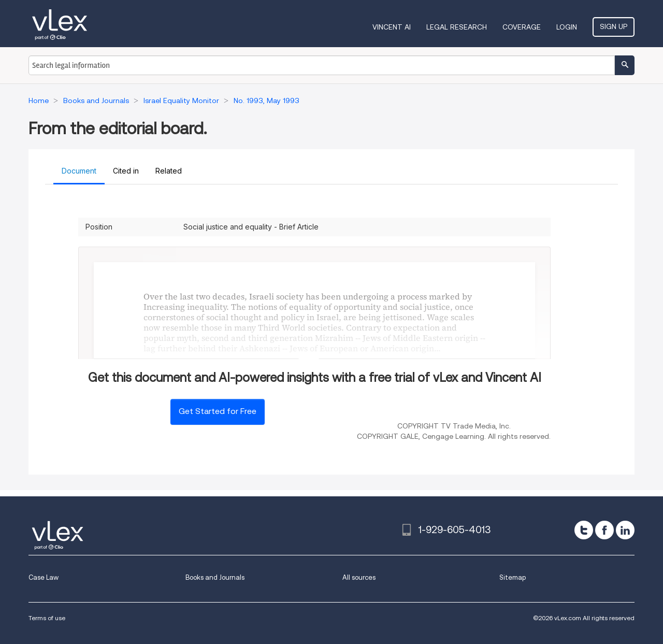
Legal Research (457, 27)
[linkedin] (625, 530)
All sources (359, 577)
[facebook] (604, 530)
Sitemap (513, 577)
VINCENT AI (392, 27)
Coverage (522, 27)
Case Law (44, 577)
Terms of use (47, 618)
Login (567, 27)
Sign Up (614, 26)
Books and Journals (215, 577)
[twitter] (584, 530)
